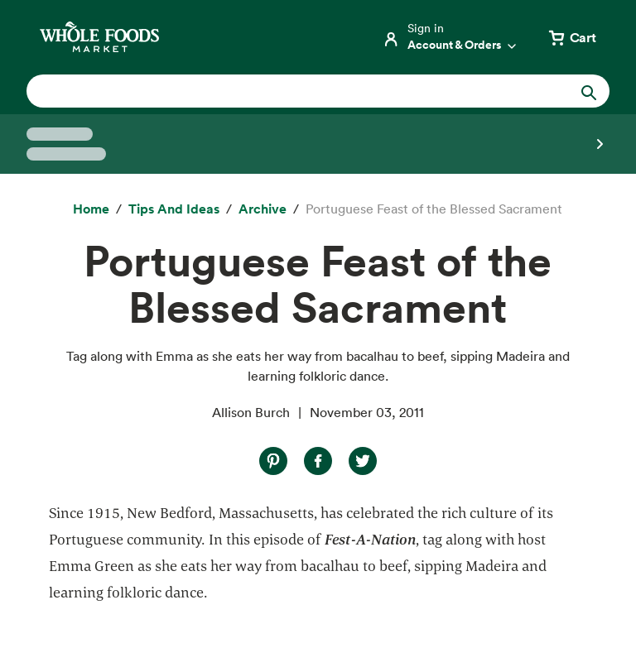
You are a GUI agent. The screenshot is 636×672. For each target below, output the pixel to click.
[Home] (91, 209)
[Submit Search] (589, 91)
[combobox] (290, 91)
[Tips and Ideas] (174, 209)
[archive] (263, 209)
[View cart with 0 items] (571, 37)
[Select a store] (318, 144)
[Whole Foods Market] (99, 37)
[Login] (450, 37)
